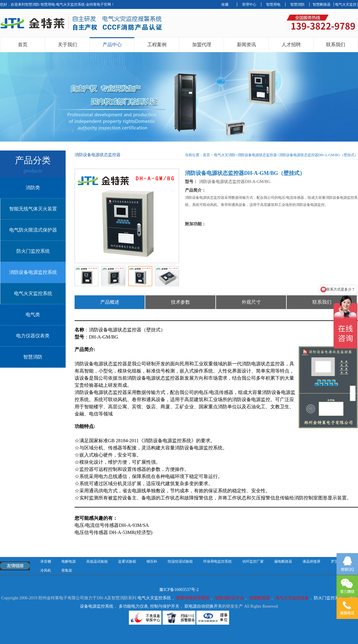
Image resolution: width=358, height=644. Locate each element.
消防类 (33, 188)
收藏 (225, 4)
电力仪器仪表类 (33, 336)
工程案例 (157, 45)
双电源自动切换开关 (203, 606)
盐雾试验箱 (127, 561)
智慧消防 (297, 4)
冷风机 (46, 570)
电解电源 (69, 561)
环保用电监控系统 (217, 561)
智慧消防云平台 (229, 598)
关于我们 (67, 45)
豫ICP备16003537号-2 (179, 590)
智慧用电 (273, 4)
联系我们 (336, 45)
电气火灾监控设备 (292, 598)
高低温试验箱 (97, 561)
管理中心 (249, 4)
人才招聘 (291, 45)
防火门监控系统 (33, 251)
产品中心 (112, 45)
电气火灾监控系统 (33, 293)
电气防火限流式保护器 (33, 230)
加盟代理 (202, 45)
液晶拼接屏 (311, 561)
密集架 (67, 570)
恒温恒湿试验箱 (180, 561)
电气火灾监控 (346, 4)
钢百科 (152, 561)
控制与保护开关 (165, 606)
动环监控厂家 (253, 561)
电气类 (33, 315)
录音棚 (46, 561)
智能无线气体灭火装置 (33, 209)
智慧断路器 (322, 4)
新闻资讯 (246, 45)
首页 (23, 45)
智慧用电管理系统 (193, 598)
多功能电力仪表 (133, 606)
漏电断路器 (283, 561)
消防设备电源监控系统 (33, 272)
